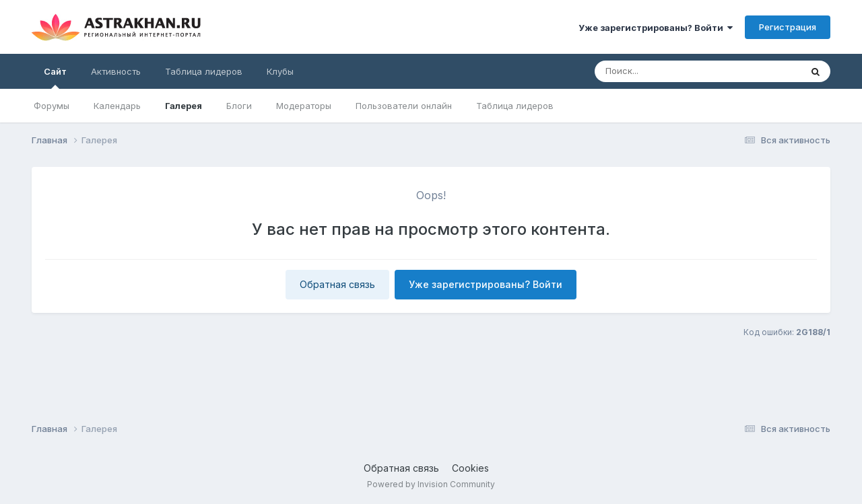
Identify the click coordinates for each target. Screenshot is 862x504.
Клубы (280, 71)
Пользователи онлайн (404, 106)
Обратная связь (337, 284)
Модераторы (304, 106)
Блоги (239, 106)
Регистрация (788, 27)
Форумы (52, 106)
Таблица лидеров (515, 106)
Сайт (55, 77)
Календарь (117, 106)
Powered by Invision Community (431, 484)
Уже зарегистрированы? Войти (656, 28)
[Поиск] (672, 71)
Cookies (470, 468)
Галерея (184, 106)
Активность (116, 71)
